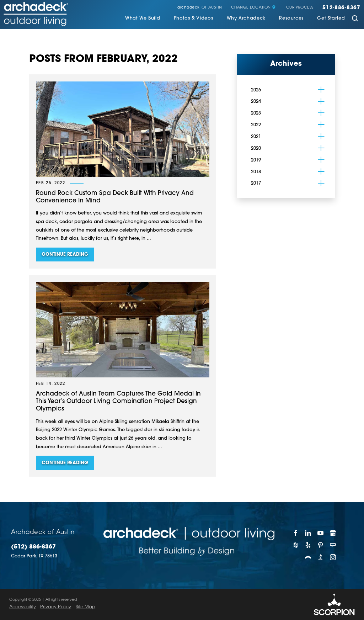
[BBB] (320, 557)
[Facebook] (296, 533)
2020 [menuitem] (256, 149)
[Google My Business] (333, 533)
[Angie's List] (333, 545)
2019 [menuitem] (256, 160)
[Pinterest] (320, 545)
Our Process (300, 8)
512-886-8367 (341, 8)
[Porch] (308, 557)
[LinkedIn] (308, 533)
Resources (291, 18)
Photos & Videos (194, 18)
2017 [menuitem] (256, 183)
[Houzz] (296, 545)
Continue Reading (65, 255)
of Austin (200, 8)
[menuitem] (143, 19)
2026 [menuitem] (256, 90)
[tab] (321, 90)
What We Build (143, 18)
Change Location (253, 8)
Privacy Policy (56, 607)
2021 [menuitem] (256, 137)
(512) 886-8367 (33, 547)
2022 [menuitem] (256, 125)
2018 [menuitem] (256, 172)
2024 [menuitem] (256, 102)
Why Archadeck (246, 18)
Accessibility (23, 607)
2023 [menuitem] (256, 113)
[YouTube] (320, 533)
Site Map (85, 607)
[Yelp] (308, 545)
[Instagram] (333, 557)
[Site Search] (355, 19)
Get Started (331, 18)
